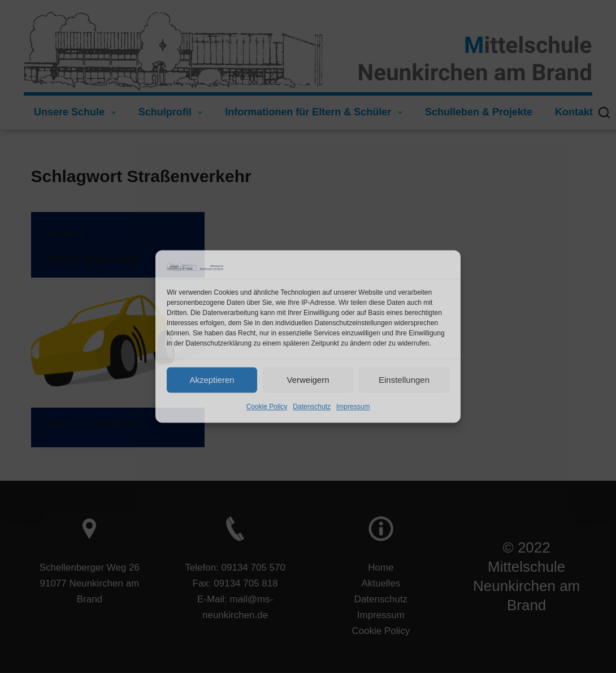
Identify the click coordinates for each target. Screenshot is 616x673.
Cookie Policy (267, 407)
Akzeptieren (212, 380)
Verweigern (308, 380)
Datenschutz (312, 407)
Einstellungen (404, 380)
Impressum (353, 407)
